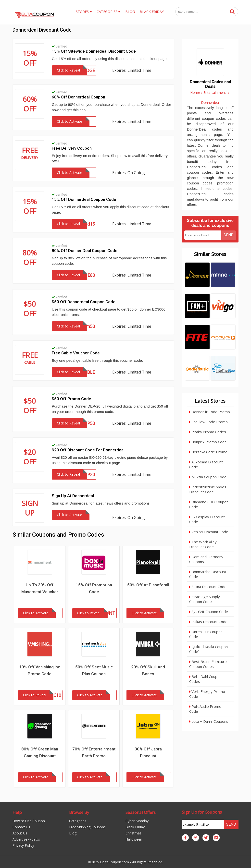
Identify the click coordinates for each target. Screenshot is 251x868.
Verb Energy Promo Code (207, 694)
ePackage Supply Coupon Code (205, 599)
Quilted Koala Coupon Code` (208, 649)
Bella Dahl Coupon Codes (205, 679)
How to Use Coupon (29, 821)
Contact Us (21, 827)
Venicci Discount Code (209, 532)
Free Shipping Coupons (87, 827)
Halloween (134, 839)
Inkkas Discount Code (208, 622)
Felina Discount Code (208, 587)
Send (229, 235)
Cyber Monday (137, 821)
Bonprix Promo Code (208, 442)
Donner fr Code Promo (210, 412)
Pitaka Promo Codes (208, 432)
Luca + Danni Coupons (209, 721)
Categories (78, 821)
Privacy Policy (23, 845)
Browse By (79, 812)
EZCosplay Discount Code (207, 519)
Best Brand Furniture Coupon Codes (208, 664)
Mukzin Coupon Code (208, 477)
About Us (20, 833)
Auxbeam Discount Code (206, 464)
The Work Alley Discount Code (203, 544)
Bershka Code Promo (208, 452)
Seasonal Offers (141, 812)
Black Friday (135, 827)
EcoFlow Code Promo (208, 422)
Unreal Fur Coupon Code (206, 634)
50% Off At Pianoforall (148, 585)
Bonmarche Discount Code (208, 574)
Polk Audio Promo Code (205, 709)
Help (17, 812)
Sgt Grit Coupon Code (209, 612)
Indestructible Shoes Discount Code (208, 489)
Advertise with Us (26, 839)
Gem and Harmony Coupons (206, 559)
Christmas (133, 833)
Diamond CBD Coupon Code (209, 504)
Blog (73, 833)
